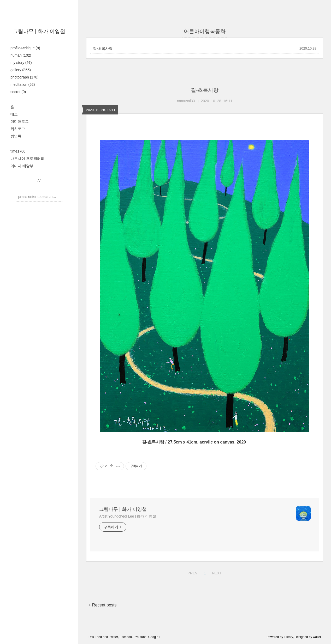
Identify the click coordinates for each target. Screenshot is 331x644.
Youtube (141, 637)
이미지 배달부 (22, 166)
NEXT (216, 572)
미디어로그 (20, 121)
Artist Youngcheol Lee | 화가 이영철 (128, 516)
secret (18, 92)
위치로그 (18, 129)
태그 (14, 114)
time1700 (18, 151)
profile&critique (25, 48)
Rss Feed (95, 637)
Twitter (113, 637)
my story (21, 63)
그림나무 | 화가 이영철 (39, 31)
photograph (24, 77)
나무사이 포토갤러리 (27, 159)
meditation (23, 84)
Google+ (154, 637)
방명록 (16, 136)
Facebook (126, 637)
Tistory (289, 637)
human (21, 55)
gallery (21, 70)
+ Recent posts (102, 605)
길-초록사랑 (103, 48)
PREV (192, 572)
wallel (317, 637)
